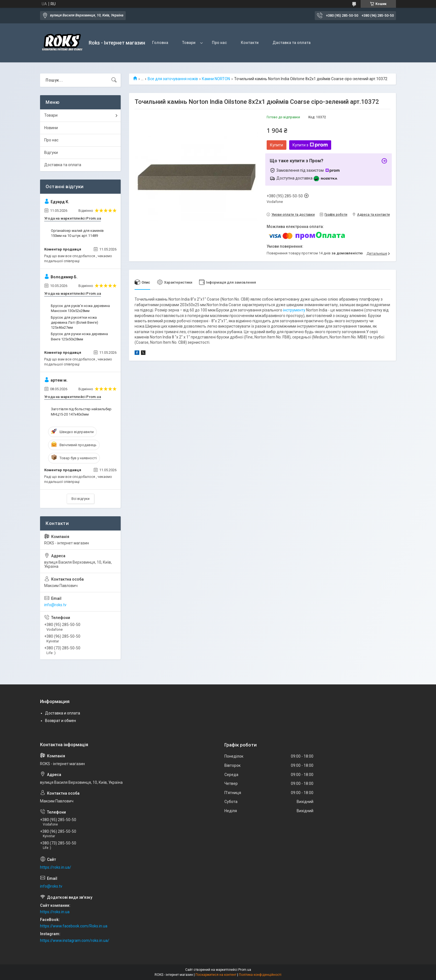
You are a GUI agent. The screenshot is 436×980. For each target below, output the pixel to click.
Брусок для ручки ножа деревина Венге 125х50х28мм (79, 336)
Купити (277, 145)
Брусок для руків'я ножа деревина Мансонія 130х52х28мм (80, 308)
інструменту (294, 310)
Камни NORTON (216, 79)
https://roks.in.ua (55, 912)
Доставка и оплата (63, 713)
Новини (51, 128)
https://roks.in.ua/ (56, 867)
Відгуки (51, 153)
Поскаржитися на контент (216, 975)
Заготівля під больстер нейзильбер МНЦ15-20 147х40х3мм (81, 412)
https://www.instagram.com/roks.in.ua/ (75, 940)
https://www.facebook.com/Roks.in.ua (74, 926)
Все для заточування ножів (173, 79)
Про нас (219, 43)
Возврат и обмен (60, 721)
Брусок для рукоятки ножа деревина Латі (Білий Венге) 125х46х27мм (75, 322)
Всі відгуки (80, 499)
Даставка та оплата (292, 43)
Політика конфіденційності (260, 975)
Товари (189, 43)
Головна (160, 43)
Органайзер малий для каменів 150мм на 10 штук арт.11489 (77, 233)
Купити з (310, 145)
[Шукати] (114, 80)
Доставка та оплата (63, 165)
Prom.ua (245, 970)
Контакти (250, 43)
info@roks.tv (55, 605)
